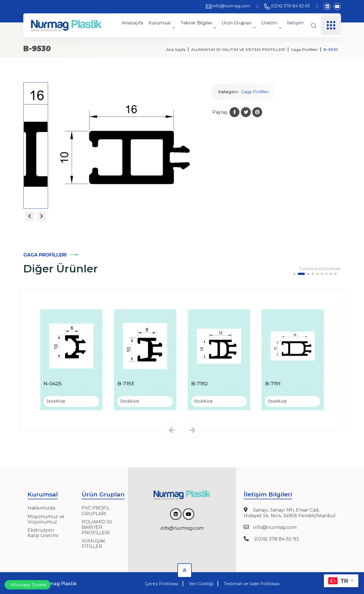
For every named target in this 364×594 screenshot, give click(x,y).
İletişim (295, 23)
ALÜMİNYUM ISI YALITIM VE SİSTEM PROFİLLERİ (238, 49)
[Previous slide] (30, 216)
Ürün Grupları (239, 25)
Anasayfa (133, 23)
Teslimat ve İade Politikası (252, 583)
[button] (294, 274)
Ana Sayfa (176, 49)
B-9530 (331, 49)
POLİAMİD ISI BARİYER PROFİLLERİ (97, 526)
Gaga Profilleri (304, 49)
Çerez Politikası (162, 583)
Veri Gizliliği (201, 583)
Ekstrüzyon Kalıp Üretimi (43, 532)
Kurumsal (162, 25)
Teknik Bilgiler (198, 25)
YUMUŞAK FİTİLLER (93, 543)
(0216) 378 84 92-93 (287, 6)
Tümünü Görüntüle (320, 269)
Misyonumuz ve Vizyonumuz (46, 518)
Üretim (271, 25)
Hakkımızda (41, 507)
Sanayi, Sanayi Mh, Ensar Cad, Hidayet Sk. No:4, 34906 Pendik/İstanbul (290, 512)
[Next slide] (41, 216)
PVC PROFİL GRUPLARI (96, 510)
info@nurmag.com (228, 6)
